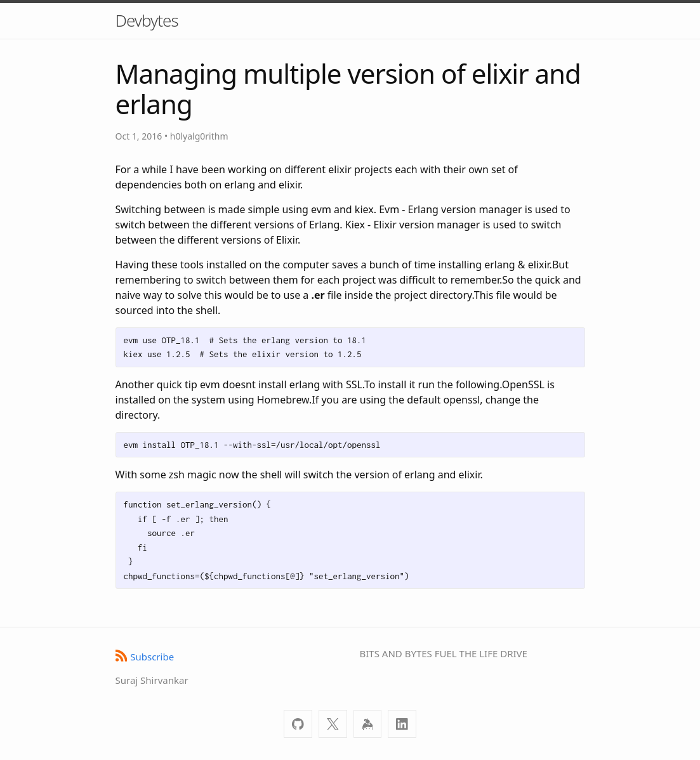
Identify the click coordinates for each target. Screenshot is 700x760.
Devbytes (147, 20)
